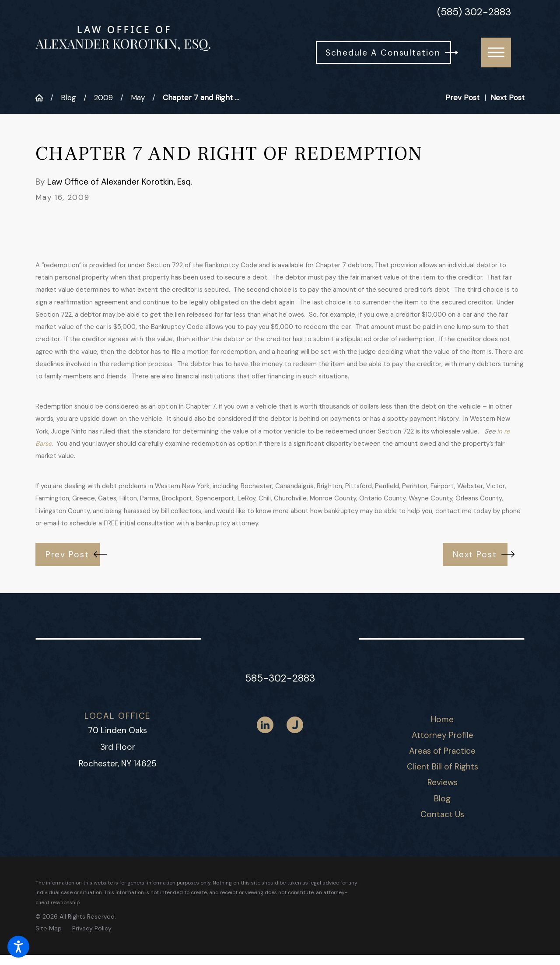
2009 (103, 98)
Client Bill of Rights (443, 767)
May (138, 98)
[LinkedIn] (265, 725)
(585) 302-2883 (474, 12)
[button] (18, 947)
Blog (68, 98)
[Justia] (295, 725)
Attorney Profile (443, 735)
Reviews (443, 782)
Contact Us (442, 814)
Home (442, 719)
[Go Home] (43, 98)
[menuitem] (443, 720)
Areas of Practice (442, 751)
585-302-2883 (280, 678)
